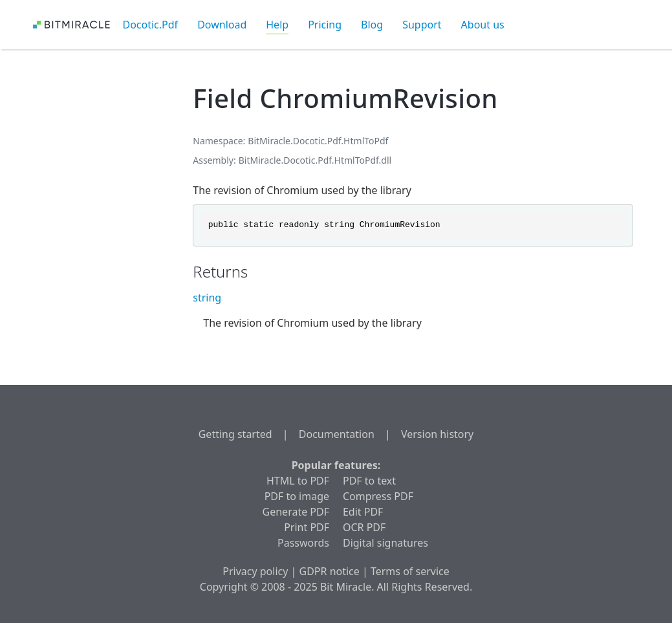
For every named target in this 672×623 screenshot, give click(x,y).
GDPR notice (330, 571)
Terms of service (410, 571)
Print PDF (307, 527)
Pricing (325, 25)
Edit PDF (363, 512)
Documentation (337, 434)
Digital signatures (385, 543)
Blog (372, 25)
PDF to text (369, 481)
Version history (437, 434)
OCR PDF (364, 527)
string (207, 298)
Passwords (303, 543)
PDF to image (297, 496)
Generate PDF (296, 512)
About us (483, 25)
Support (422, 25)
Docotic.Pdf (151, 25)
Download (222, 25)
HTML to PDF (298, 481)
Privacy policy (255, 571)
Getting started (235, 434)
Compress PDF (378, 496)
